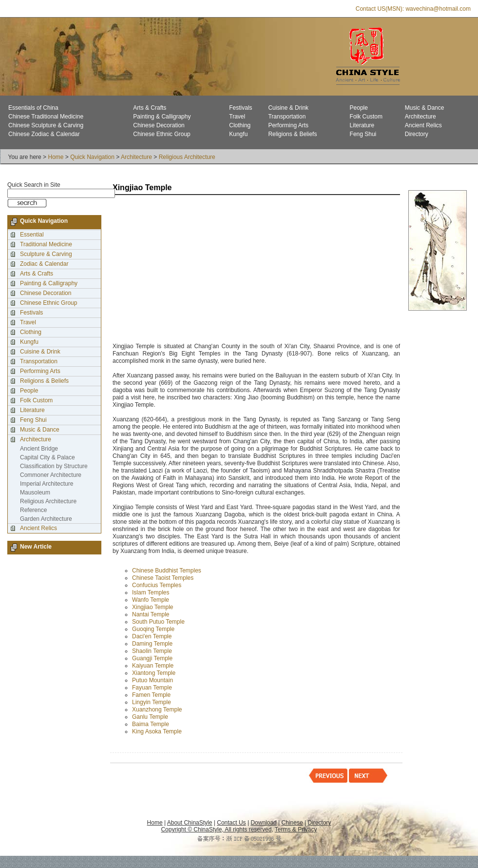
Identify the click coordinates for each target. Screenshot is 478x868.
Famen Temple (151, 695)
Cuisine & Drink (288, 108)
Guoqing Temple (153, 629)
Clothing (240, 125)
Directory (417, 134)
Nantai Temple (151, 614)
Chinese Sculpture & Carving (46, 125)
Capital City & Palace (48, 457)
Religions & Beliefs (292, 134)
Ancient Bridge (39, 449)
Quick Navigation (92, 157)
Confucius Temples (157, 585)
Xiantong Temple (154, 673)
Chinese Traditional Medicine (46, 117)
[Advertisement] (208, 270)
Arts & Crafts (150, 108)
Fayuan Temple (152, 688)
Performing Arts (288, 125)
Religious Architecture (187, 157)
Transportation (287, 117)
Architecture (421, 117)
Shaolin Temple (152, 651)
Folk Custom (366, 117)
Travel (237, 117)
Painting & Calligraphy (162, 117)
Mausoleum (35, 493)
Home (56, 157)
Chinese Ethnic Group (162, 134)
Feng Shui (363, 134)
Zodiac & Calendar (44, 264)
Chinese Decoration (159, 125)
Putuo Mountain (153, 680)
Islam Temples (151, 592)
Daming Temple (152, 644)
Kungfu (238, 134)
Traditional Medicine (46, 244)
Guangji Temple (152, 658)
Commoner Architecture (51, 475)
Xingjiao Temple (153, 607)
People (359, 108)
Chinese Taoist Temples (163, 578)
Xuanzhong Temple (157, 710)
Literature (362, 125)
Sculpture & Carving (46, 254)
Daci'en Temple (152, 636)
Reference (33, 510)
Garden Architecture (46, 519)
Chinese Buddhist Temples (167, 571)
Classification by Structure (54, 466)
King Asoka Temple (158, 731)
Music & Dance (425, 108)
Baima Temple (151, 724)
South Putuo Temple (158, 622)
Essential (32, 235)
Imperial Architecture (47, 484)
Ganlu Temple (150, 717)
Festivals (240, 108)
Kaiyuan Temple (153, 666)
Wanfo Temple (151, 600)
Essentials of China (33, 108)
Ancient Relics (423, 125)
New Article (36, 547)
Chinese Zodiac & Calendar (44, 134)
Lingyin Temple (152, 702)
